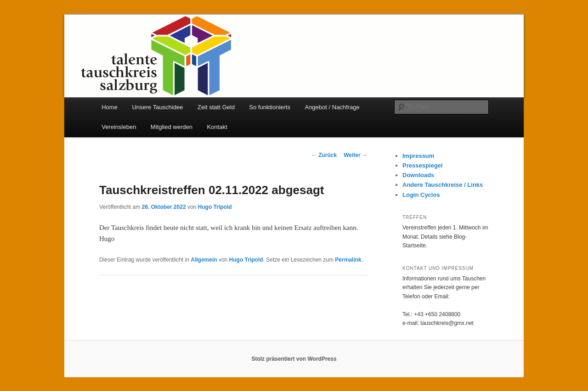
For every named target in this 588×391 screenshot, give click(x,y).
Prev (78, 59)
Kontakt (217, 127)
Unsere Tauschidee (157, 107)
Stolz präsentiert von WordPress (294, 359)
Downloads (418, 175)
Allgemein (204, 260)
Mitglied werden (172, 127)
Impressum (418, 156)
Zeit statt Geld (216, 107)
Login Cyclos (421, 195)
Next (510, 59)
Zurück (324, 155)
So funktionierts (270, 107)
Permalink (348, 260)
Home (110, 107)
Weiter (356, 155)
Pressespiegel (422, 165)
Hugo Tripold (215, 207)
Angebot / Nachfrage (332, 107)
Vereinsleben (119, 127)
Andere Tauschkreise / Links (443, 185)
